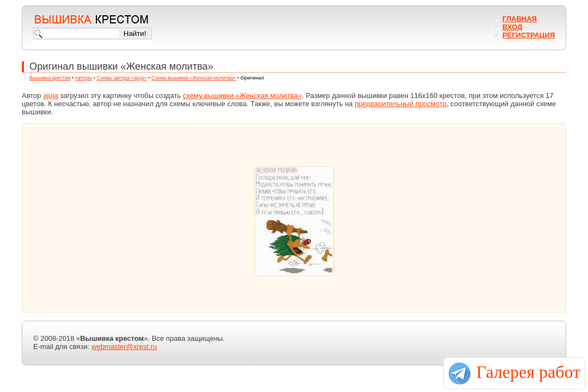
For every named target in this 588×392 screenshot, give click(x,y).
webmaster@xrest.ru (124, 347)
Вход (512, 27)
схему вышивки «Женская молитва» (242, 96)
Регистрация (529, 35)
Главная (520, 19)
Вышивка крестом (50, 78)
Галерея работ (528, 372)
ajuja (50, 96)
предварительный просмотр (400, 104)
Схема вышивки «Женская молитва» (194, 78)
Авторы (84, 78)
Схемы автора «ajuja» (122, 78)
